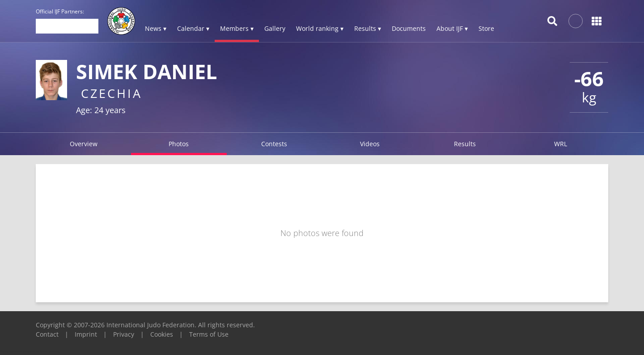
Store (486, 28)
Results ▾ (368, 28)
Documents (409, 28)
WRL (561, 144)
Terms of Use (209, 334)
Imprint (86, 334)
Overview (84, 144)
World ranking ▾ (320, 28)
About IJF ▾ (452, 28)
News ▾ (156, 28)
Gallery (275, 28)
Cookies (162, 334)
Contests (274, 144)
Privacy (124, 334)
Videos (370, 144)
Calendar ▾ (193, 28)
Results (465, 144)
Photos (179, 144)
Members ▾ (237, 28)
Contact (47, 334)
